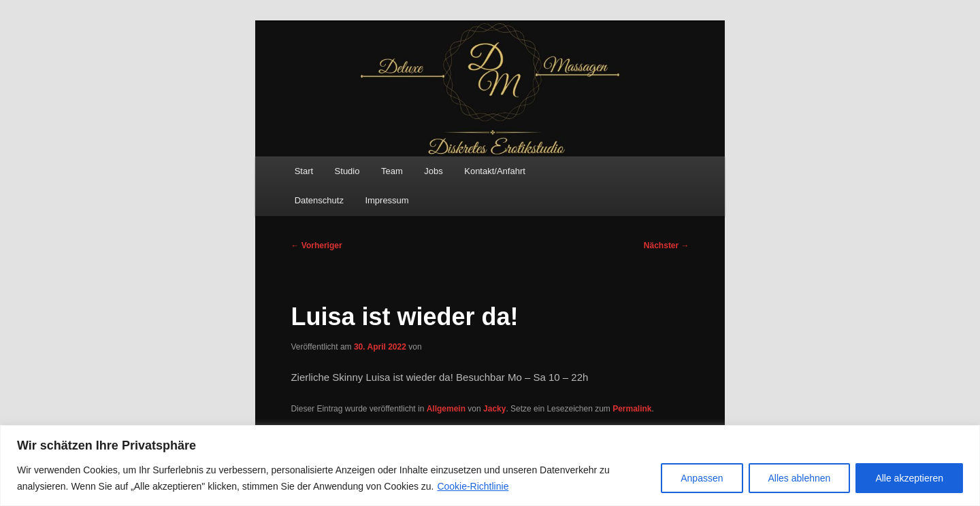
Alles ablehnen (800, 478)
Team (392, 171)
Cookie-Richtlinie (473, 486)
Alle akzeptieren (909, 478)
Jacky (494, 409)
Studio (347, 171)
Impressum (387, 200)
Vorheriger (316, 246)
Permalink (632, 409)
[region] (490, 466)
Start (304, 171)
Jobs (433, 171)
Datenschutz (319, 200)
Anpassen (702, 478)
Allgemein (446, 409)
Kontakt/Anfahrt (495, 171)
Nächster (667, 246)
